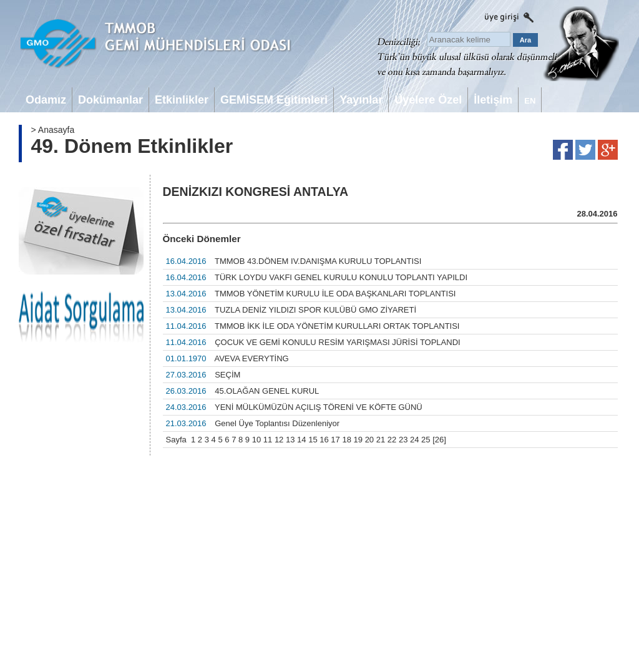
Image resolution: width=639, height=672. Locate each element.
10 (256, 440)
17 (335, 440)
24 (414, 440)
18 (346, 440)
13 (290, 440)
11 (268, 440)
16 (324, 440)
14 (301, 440)
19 (358, 440)
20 (369, 440)
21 (381, 440)
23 (403, 440)
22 (392, 440)
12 (279, 440)
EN (530, 101)
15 (313, 440)
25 (426, 440)
